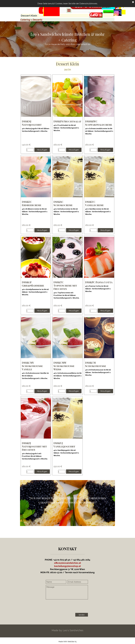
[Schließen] (133, 2)
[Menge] (30, 150)
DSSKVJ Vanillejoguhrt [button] (64, 445)
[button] (67, 566)
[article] (36, 114)
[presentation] (66, 606)
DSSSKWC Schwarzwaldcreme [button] (99, 123)
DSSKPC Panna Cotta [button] (99, 282)
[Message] (67, 592)
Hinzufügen (42, 150)
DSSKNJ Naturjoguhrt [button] (32, 123)
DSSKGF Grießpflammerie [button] (33, 284)
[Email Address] (78, 582)
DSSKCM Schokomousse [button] (96, 364)
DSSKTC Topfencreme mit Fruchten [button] (65, 286)
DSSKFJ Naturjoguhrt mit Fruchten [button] (34, 446)
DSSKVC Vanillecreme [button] (94, 203)
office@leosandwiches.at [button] (67, 563)
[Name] (56, 582)
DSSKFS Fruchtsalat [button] (67, 121)
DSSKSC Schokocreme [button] (63, 203)
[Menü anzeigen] (69, 10)
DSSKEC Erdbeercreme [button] (32, 203)
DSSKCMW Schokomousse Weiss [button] (64, 366)
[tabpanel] (51, 15)
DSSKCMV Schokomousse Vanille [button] (32, 366)
